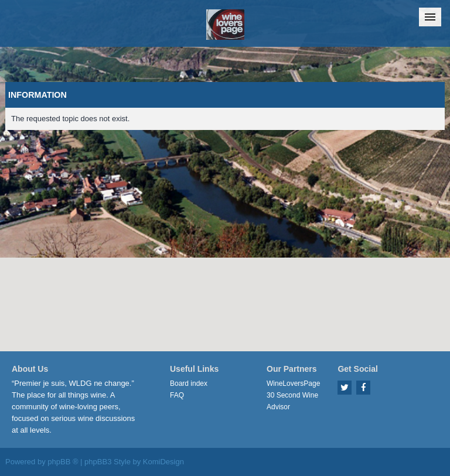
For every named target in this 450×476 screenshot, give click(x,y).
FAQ (177, 395)
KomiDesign (163, 462)
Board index (189, 383)
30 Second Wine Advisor (292, 401)
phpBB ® (63, 462)
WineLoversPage (293, 383)
